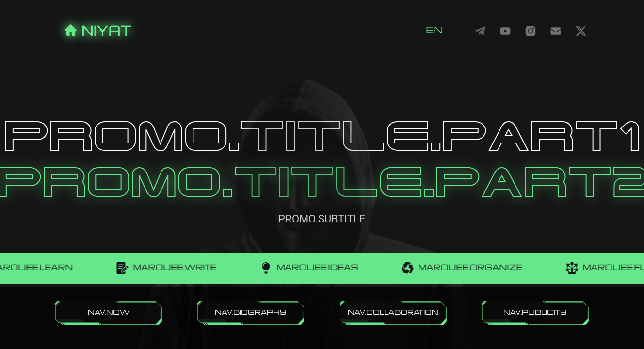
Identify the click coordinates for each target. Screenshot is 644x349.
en (435, 31)
